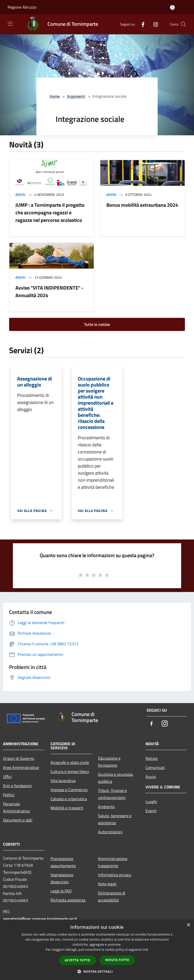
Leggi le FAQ (61, 891)
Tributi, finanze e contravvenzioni (112, 794)
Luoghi (151, 802)
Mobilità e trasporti (67, 808)
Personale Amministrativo (16, 807)
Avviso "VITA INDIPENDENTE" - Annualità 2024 (49, 291)
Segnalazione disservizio (62, 878)
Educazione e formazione (109, 762)
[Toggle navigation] (10, 24)
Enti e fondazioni (17, 786)
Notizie (152, 758)
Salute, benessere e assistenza (115, 819)
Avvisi (20, 195)
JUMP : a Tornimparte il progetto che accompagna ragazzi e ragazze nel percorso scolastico (50, 212)
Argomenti (76, 96)
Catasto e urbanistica (69, 799)
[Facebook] (141, 24)
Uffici (7, 777)
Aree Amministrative (21, 767)
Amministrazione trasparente (113, 862)
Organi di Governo (19, 758)
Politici (9, 795)
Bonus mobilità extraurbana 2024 (142, 205)
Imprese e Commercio (69, 790)
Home (55, 96)
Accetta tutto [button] (78, 960)
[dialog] (97, 950)
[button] (97, 971)
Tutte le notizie (97, 324)
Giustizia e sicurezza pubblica (115, 778)
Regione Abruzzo (22, 7)
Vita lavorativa (63, 781)
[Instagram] (154, 24)
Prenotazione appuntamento (63, 862)
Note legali (107, 884)
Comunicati (155, 767)
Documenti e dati (18, 820)
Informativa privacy (115, 875)
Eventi (151, 811)
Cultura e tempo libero (70, 771)
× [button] (188, 925)
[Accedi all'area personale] (172, 7)
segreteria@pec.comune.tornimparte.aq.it (40, 919)
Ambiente (106, 807)
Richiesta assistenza (68, 900)
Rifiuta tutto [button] (117, 960)
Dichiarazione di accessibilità (112, 896)
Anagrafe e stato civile (70, 762)
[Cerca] (183, 24)
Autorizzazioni (110, 832)
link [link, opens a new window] (146, 950)
